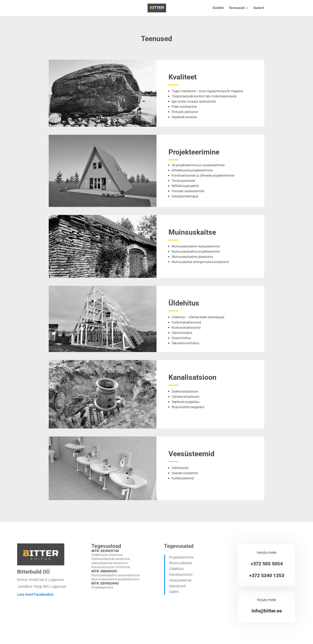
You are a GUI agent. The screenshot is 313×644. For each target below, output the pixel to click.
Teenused (237, 8)
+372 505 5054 (267, 564)
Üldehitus (176, 569)
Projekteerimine (181, 557)
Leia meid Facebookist (35, 594)
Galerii (259, 8)
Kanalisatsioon (181, 574)
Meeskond (177, 586)
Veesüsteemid (180, 580)
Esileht (218, 8)
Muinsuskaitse (181, 563)
